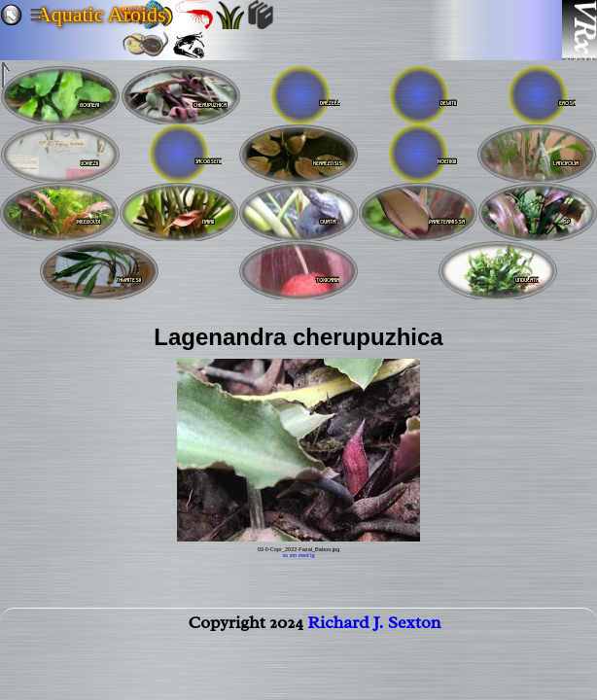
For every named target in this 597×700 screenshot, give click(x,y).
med (304, 555)
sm (293, 555)
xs (286, 555)
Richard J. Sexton (374, 626)
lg (312, 555)
